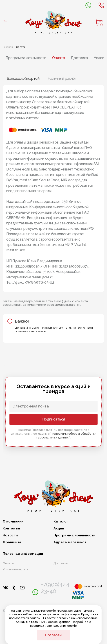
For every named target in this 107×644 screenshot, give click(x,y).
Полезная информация (23, 554)
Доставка (79, 58)
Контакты (11, 528)
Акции (59, 528)
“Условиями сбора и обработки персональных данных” (66, 436)
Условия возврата (16, 570)
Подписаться (54, 419)
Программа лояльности (26, 58)
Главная (8, 47)
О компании (13, 521)
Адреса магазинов (70, 543)
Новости (10, 536)
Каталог (61, 521)
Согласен (53, 635)
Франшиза (12, 543)
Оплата (59, 58)
